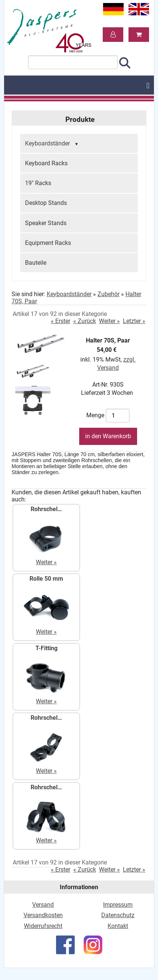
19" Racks (38, 183)
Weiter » (109, 321)
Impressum (118, 905)
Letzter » (134, 321)
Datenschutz (118, 915)
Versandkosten (43, 915)
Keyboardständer (53, 144)
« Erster (61, 321)
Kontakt (118, 926)
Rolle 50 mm (46, 579)
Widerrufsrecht (43, 926)
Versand (43, 905)
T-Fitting (47, 648)
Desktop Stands (46, 203)
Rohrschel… (46, 509)
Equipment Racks (48, 243)
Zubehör (109, 294)
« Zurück (85, 321)
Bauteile (36, 263)
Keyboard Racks (46, 163)
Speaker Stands (46, 223)
